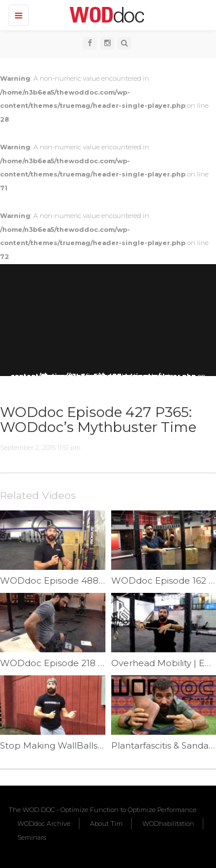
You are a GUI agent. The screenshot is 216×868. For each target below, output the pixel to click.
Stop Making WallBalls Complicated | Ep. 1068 (100, 745)
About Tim (106, 824)
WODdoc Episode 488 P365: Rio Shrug (84, 580)
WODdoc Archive (44, 824)
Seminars (32, 837)
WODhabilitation (168, 824)
